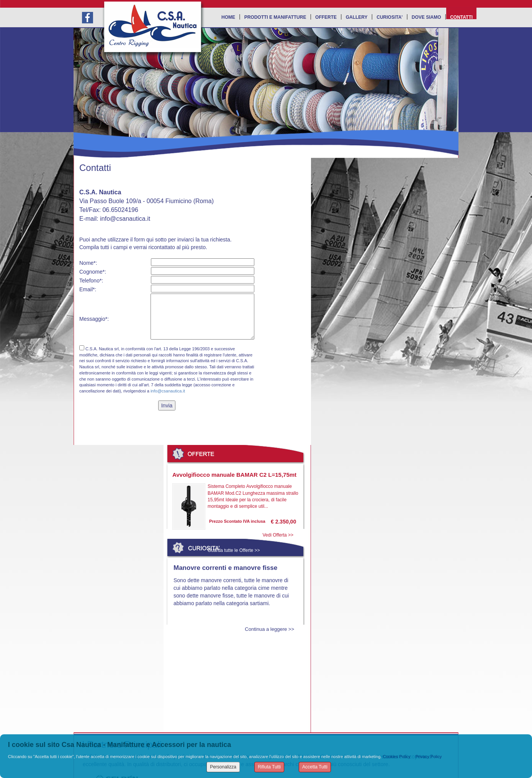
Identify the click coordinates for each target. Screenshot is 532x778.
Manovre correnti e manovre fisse (225, 568)
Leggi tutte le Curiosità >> (235, 671)
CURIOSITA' (390, 17)
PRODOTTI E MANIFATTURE (275, 17)
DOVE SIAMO (426, 17)
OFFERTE (326, 17)
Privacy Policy (429, 757)
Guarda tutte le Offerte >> (234, 550)
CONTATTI (461, 17)
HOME (228, 17)
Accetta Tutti (315, 767)
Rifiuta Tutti (269, 767)
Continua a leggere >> (269, 629)
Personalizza (223, 767)
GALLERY (357, 17)
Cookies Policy (396, 757)
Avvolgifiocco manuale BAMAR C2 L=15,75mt (234, 475)
